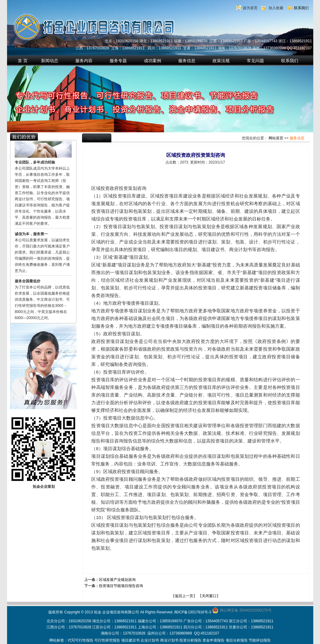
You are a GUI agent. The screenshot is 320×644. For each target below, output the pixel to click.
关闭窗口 (209, 596)
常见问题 (255, 61)
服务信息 (187, 61)
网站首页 (276, 138)
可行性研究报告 (107, 640)
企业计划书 (150, 640)
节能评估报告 (260, 640)
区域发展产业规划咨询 (117, 580)
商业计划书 (169, 640)
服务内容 (84, 61)
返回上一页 (184, 596)
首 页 (23, 61)
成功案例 (152, 61)
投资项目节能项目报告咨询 (121, 586)
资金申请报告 (213, 640)
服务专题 (118, 61)
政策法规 (221, 61)
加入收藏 (276, 8)
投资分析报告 (190, 640)
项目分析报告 (237, 640)
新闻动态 (50, 61)
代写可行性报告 (81, 640)
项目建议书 (130, 640)
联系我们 (301, 8)
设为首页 (250, 8)
